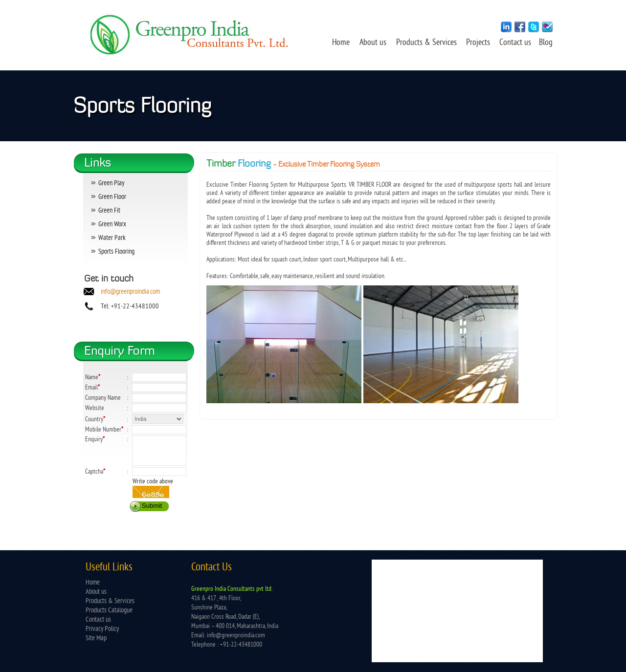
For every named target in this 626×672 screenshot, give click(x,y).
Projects (479, 43)
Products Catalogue (109, 611)
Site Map (96, 639)
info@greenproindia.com (130, 292)
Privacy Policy (102, 629)
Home (341, 43)
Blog (546, 43)
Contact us (516, 43)
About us (373, 43)
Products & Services (426, 43)
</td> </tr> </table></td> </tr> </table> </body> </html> (457, 611)
